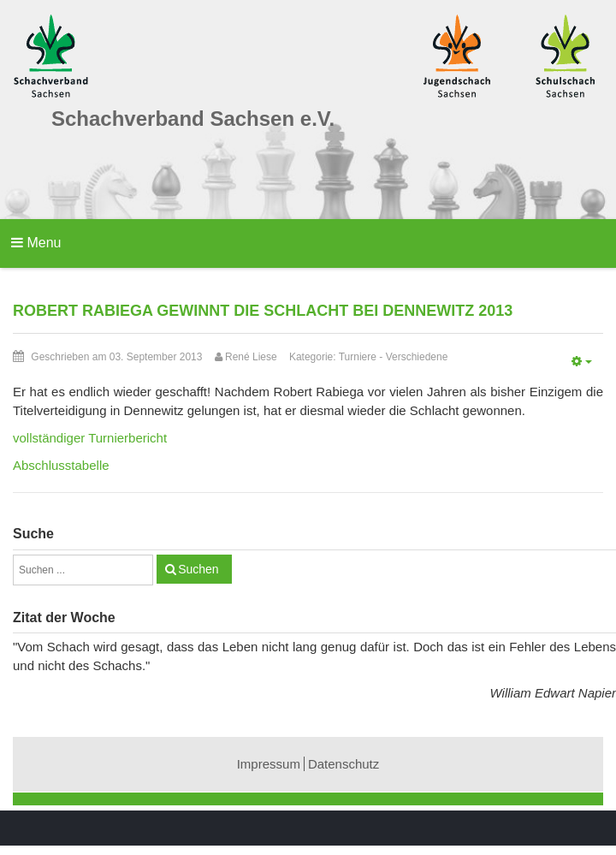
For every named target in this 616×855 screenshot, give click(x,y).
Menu (36, 243)
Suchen (198, 569)
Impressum (269, 764)
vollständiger (90, 438)
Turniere (358, 357)
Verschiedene (417, 357)
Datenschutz (344, 764)
